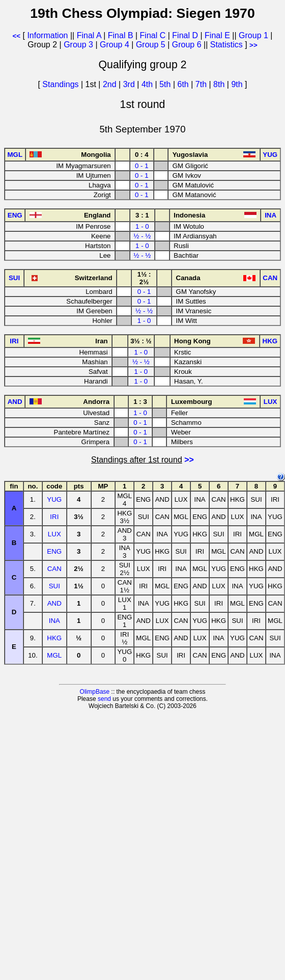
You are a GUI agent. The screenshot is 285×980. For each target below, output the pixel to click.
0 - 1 (142, 166)
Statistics (226, 45)
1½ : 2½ (144, 278)
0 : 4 (142, 155)
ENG (54, 551)
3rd (130, 84)
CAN (54, 569)
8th (220, 84)
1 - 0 (142, 226)
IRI (54, 517)
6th (184, 84)
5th (166, 84)
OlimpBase (95, 692)
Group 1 (253, 35)
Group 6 (187, 45)
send (104, 699)
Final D (185, 35)
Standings (60, 84)
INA (54, 621)
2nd (111, 84)
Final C (153, 35)
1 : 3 (140, 402)
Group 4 (115, 45)
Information (47, 35)
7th (202, 84)
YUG (54, 499)
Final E (217, 35)
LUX (54, 534)
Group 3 (78, 45)
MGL (54, 655)
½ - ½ (142, 236)
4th (148, 84)
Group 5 (151, 45)
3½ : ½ (141, 341)
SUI (54, 586)
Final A (89, 35)
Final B (121, 35)
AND (54, 603)
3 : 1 (142, 215)
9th (238, 84)
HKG (54, 638)
